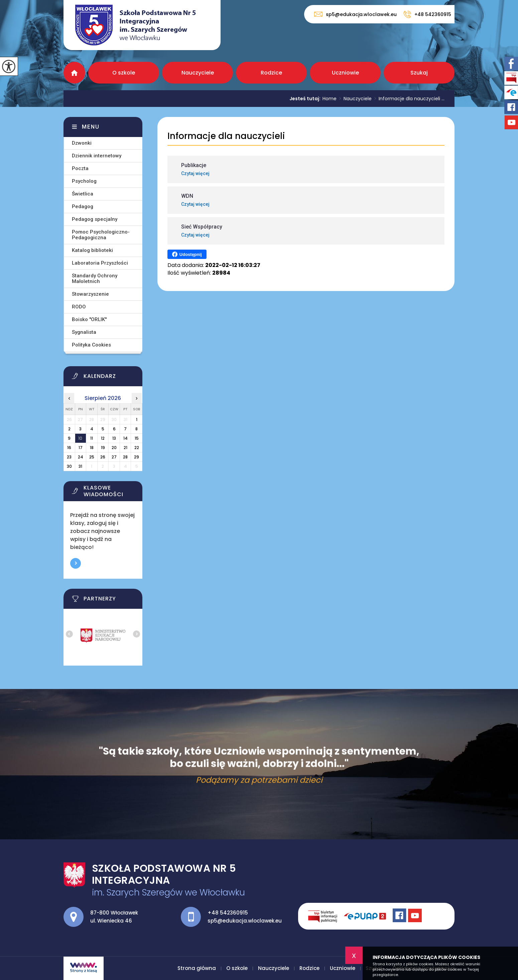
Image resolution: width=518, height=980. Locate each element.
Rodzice (271, 73)
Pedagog (83, 206)
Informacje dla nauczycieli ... (408, 99)
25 (92, 457)
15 (137, 438)
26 (103, 457)
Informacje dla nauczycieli (226, 136)
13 (114, 438)
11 (92, 438)
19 (103, 448)
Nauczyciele (198, 73)
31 (80, 466)
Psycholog (84, 181)
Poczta (80, 168)
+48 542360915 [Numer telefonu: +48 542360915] (228, 913)
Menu (91, 127)
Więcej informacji (76, 563)
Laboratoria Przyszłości (100, 263)
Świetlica (83, 194)
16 (69, 448)
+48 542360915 (427, 14)
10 (80, 438)
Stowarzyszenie (90, 294)
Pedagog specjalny (95, 219)
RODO (79, 307)
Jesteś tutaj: (306, 99)
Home (330, 99)
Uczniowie (345, 73)
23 (69, 457)
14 (125, 438)
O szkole (124, 73)
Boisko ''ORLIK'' (89, 319)
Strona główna (74, 73)
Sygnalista (84, 332)
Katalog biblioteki (92, 250)
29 (137, 457)
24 (81, 457)
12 (103, 438)
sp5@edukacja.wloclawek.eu (355, 14)
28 (125, 457)
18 (92, 448)
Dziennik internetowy (97, 156)
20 (114, 448)
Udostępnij (187, 254)
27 (114, 457)
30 (69, 466)
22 (137, 448)
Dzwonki (82, 143)
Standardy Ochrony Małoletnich (95, 278)
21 (125, 448)
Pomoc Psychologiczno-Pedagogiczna (101, 235)
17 (81, 448)
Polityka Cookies (91, 345)
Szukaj (419, 73)
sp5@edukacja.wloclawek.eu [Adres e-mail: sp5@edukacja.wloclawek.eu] (245, 921)
